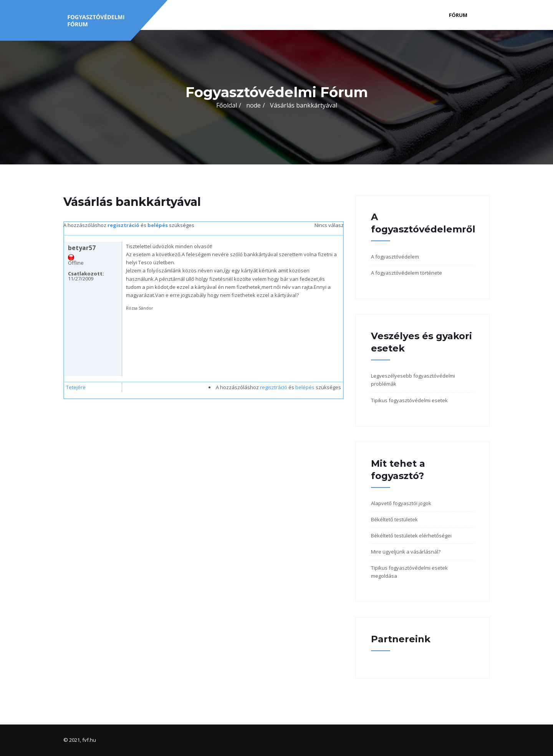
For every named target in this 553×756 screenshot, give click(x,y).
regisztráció (123, 225)
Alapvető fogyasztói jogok (401, 503)
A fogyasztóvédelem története (406, 273)
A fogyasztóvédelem (395, 257)
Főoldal (227, 105)
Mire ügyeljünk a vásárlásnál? (406, 552)
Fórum (458, 15)
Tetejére (76, 387)
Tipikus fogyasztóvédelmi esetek (409, 400)
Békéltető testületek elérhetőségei (411, 535)
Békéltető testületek (394, 519)
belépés (158, 225)
